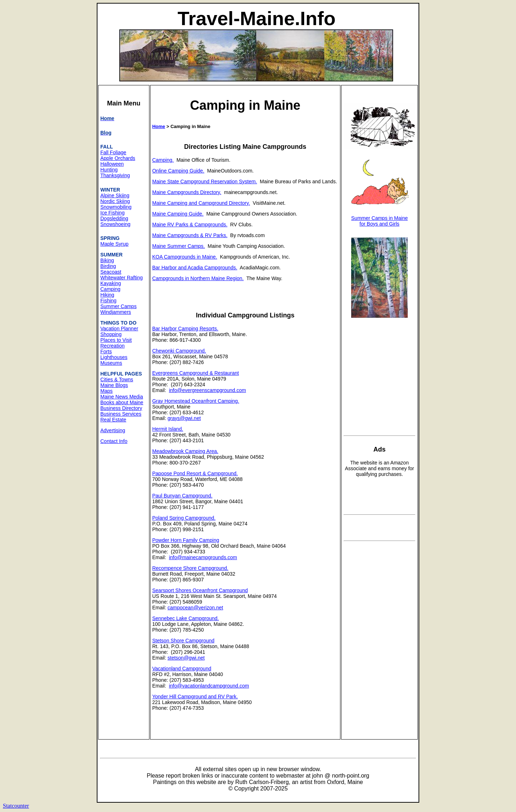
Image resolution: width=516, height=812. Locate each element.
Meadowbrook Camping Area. (185, 451)
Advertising (113, 430)
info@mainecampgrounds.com (203, 557)
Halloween (112, 164)
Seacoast (111, 272)
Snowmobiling (116, 207)
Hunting (109, 170)
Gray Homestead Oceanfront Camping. (196, 401)
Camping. (163, 160)
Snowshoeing (115, 224)
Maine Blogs (114, 385)
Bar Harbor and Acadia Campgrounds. (195, 268)
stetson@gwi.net (186, 658)
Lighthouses (114, 357)
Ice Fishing (113, 213)
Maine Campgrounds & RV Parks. (190, 235)
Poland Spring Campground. (184, 518)
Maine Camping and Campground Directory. (201, 203)
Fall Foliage (113, 152)
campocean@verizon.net (195, 608)
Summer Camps (118, 306)
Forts (106, 351)
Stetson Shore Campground (183, 641)
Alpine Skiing (115, 195)
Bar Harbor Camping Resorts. (185, 329)
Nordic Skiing (115, 201)
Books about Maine (122, 402)
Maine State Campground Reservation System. (205, 181)
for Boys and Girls (379, 224)
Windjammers (116, 312)
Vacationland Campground (182, 669)
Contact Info (114, 441)
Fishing (108, 301)
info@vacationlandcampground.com (209, 686)
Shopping (111, 334)
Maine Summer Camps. (179, 246)
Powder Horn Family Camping (186, 540)
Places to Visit (116, 340)
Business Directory (121, 408)
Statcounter (16, 806)
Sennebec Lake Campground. (186, 618)
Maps (106, 391)
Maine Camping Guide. (178, 214)
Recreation (113, 346)
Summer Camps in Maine (379, 218)
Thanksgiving (115, 175)
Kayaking (111, 283)
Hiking (107, 295)
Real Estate (113, 420)
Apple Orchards (118, 158)
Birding (108, 266)
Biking (107, 260)
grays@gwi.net (184, 418)
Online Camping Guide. (178, 171)
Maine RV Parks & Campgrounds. (190, 225)
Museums (111, 363)
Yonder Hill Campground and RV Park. (195, 697)
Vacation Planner (119, 329)
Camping (110, 289)
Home (159, 126)
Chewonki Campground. (179, 351)
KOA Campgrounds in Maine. (185, 257)
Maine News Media (122, 397)
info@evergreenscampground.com (207, 390)
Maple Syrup (114, 244)
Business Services (121, 414)
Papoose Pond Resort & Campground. (195, 473)
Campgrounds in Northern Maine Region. (198, 278)
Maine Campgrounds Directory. (187, 192)
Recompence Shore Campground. (190, 568)
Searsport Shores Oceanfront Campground (200, 590)
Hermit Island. (168, 429)
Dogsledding (114, 218)
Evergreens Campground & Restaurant (196, 373)
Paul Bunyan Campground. (182, 496)
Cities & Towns (117, 379)
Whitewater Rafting (121, 278)
